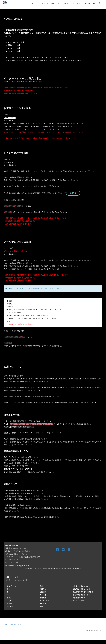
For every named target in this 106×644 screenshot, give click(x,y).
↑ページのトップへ (10, 625)
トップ (20, 625)
